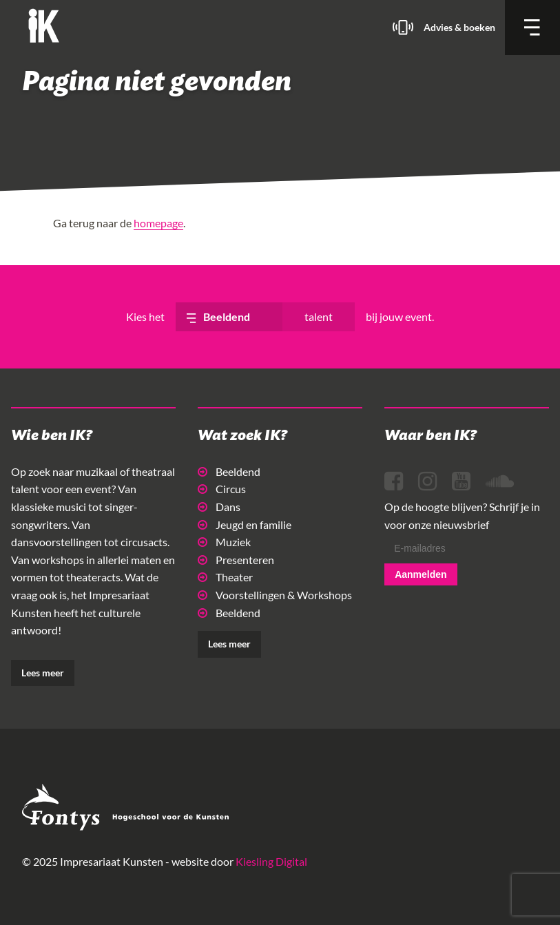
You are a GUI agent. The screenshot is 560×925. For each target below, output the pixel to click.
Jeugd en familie (245, 524)
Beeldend (229, 471)
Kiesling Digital (271, 861)
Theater (225, 577)
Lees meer (43, 673)
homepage (158, 223)
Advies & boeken (459, 27)
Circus (222, 489)
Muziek (224, 542)
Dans (219, 507)
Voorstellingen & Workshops (275, 595)
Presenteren (236, 560)
